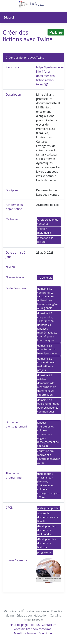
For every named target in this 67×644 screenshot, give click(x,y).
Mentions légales (25, 633)
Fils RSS (35, 625)
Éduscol (9, 17)
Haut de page (19, 625)
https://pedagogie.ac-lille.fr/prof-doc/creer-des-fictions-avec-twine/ (50, 76)
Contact (47, 625)
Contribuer (46, 633)
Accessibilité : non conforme (33, 629)
